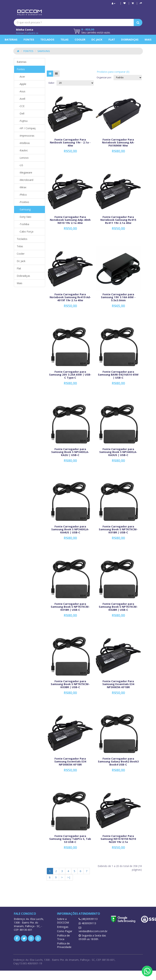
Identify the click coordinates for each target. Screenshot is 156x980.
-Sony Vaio (24, 217)
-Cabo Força (25, 232)
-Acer (21, 77)
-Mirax (22, 187)
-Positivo (23, 202)
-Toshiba (23, 224)
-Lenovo (23, 158)
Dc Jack (97, 39)
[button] (133, 3)
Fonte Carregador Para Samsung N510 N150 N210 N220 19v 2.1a (118, 839)
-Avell (21, 99)
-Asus (21, 91)
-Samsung (24, 209)
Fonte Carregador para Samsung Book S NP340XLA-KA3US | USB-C (118, 452)
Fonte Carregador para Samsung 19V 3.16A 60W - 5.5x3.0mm (118, 297)
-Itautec (22, 150)
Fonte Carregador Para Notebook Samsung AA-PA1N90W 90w (118, 142)
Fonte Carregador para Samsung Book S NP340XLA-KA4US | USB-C (70, 529)
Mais (148, 39)
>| (69, 877)
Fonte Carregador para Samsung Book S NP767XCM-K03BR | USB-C (70, 684)
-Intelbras (23, 143)
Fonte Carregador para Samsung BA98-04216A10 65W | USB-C (118, 375)
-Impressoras (26, 136)
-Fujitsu (22, 121)
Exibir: (52, 83)
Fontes (29, 39)
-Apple (22, 84)
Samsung (44, 51)
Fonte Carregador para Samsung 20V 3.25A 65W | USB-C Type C (70, 375)
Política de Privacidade (64, 945)
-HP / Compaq (26, 128)
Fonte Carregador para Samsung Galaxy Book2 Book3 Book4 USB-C (118, 761)
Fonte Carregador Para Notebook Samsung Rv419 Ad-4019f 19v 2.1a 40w (70, 297)
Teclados (47, 39)
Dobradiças (130, 39)
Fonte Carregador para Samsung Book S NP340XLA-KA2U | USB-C (70, 452)
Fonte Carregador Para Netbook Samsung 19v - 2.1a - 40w (70, 142)
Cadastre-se (32, 33)
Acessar (20, 33)
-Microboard (25, 180)
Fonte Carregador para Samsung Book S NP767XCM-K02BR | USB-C (118, 607)
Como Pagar (65, 931)
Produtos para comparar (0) (113, 72)
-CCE (21, 106)
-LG (20, 165)
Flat (112, 39)
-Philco (22, 195)
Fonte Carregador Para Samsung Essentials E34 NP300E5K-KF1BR (118, 684)
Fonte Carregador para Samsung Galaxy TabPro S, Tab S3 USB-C (70, 839)
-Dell (21, 113)
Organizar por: (104, 77)
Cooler (80, 39)
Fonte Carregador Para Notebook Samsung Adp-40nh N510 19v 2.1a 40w (70, 220)
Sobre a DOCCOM (63, 921)
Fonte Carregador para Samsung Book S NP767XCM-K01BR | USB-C (118, 529)
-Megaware (24, 172)
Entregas (63, 927)
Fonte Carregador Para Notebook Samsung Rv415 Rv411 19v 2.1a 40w (118, 220)
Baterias (11, 39)
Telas (65, 39)
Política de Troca (63, 937)
